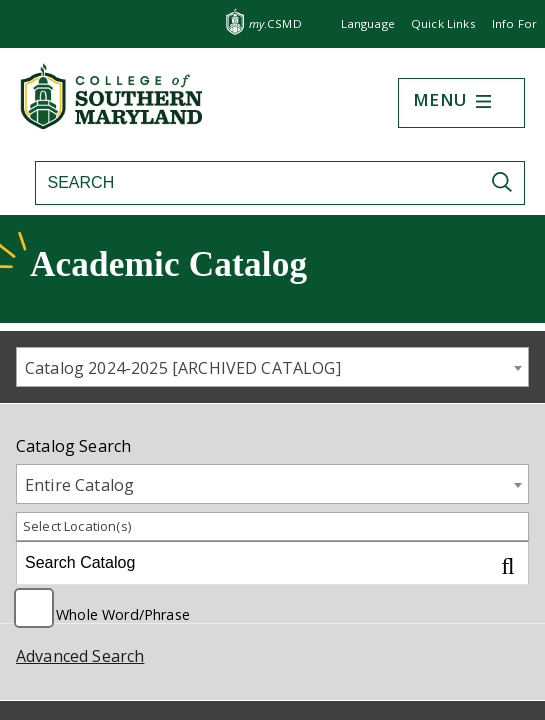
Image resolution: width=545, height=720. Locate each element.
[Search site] (244, 183)
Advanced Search (80, 656)
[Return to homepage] (113, 123)
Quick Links (443, 23)
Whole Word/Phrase (123, 613)
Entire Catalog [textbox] (79, 485)
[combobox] (272, 367)
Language (368, 23)
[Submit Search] (507, 182)
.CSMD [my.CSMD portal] (275, 23)
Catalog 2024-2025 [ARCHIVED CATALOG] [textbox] (183, 368)
